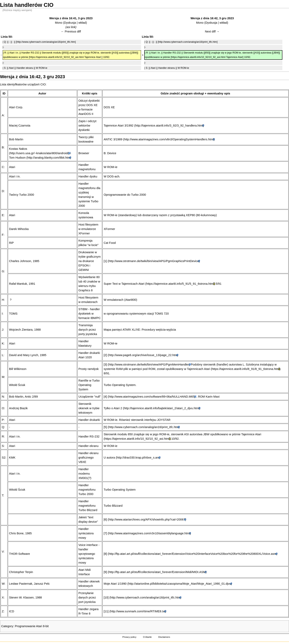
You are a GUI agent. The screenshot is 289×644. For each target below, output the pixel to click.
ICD (12, 611)
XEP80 (190, 215)
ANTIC (108, 139)
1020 (89, 357)
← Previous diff (71, 31)
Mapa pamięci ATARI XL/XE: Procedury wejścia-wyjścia (140, 330)
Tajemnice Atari (113, 126)
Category (7, 626)
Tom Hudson (17, 158)
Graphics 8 (86, 290)
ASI (186, 434)
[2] (105, 355)
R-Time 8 (84, 614)
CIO (43, 84)
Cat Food (110, 243)
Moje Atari (110, 584)
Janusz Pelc (42, 584)
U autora (109, 458)
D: (3, 191)
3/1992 (129, 126)
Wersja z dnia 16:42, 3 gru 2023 (212, 18)
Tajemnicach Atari (133, 284)
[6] (105, 519)
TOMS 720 (162, 314)
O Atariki (147, 637)
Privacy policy (129, 637)
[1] (105, 261)
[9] (105, 572)
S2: (4, 458)
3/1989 (118, 139)
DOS (110, 176)
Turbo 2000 (86, 494)
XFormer (109, 229)
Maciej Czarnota (20, 126)
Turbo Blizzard (88, 510)
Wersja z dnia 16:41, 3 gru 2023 (71, 18)
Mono (59, 23)
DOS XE (109, 107)
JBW (206, 434)
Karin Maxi (213, 397)
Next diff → (212, 31)
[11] (106, 611)
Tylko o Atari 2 (113, 408)
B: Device (110, 153)
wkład (82, 23)
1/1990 (122, 584)
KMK (12, 458)
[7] (105, 533)
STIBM (83, 309)
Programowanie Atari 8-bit (32, 626)
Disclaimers (164, 637)
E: (3, 215)
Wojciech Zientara (21, 330)
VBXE (82, 462)
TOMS (13, 314)
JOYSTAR (164, 420)
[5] (105, 427)
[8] (105, 554)
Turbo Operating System (89, 385)
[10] (106, 597)
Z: (3, 611)
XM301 (83, 478)
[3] (105, 365)
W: (4, 584)
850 (130, 434)
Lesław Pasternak (21, 584)
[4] (105, 397)
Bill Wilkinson (18, 369)
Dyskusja (70, 23)
